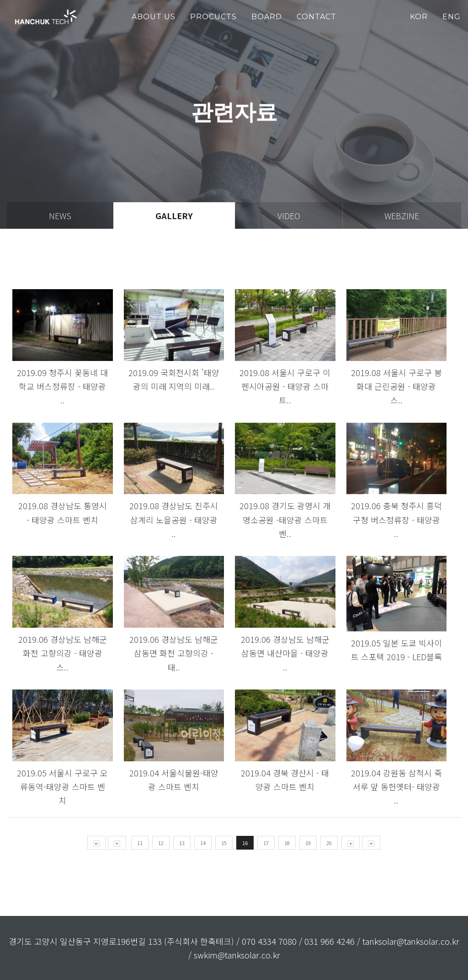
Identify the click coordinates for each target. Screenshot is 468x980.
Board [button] (267, 17)
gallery (174, 215)
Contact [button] (316, 17)
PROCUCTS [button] (213, 17)
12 (161, 843)
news (60, 215)
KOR (419, 17)
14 (203, 843)
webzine (402, 215)
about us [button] (154, 17)
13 (182, 843)
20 (329, 843)
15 (224, 843)
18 (287, 843)
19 (308, 843)
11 (140, 843)
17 (266, 843)
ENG (452, 17)
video (289, 215)
